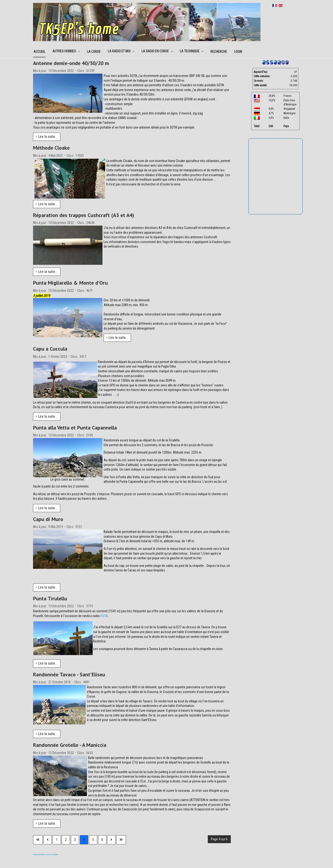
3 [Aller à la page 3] (75, 840)
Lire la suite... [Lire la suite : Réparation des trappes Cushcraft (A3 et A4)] (46, 272)
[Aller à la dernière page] (121, 840)
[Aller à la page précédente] (48, 840)
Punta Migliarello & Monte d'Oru (70, 283)
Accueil (39, 52)
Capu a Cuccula (50, 349)
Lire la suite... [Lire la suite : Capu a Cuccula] (46, 416)
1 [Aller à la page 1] (57, 840)
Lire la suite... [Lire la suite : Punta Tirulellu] (46, 663)
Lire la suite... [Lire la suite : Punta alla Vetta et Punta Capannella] (46, 508)
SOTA (104, 616)
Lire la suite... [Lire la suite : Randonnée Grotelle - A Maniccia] (46, 823)
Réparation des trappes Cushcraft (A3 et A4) (84, 215)
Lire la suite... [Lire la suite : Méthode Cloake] (46, 204)
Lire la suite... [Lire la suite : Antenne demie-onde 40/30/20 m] (46, 137)
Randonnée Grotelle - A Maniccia (70, 745)
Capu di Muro (48, 519)
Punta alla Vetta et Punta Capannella (75, 428)
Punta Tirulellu (50, 598)
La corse (94, 52)
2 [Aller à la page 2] (66, 840)
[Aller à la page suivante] (111, 840)
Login (238, 52)
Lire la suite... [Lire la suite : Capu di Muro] (46, 587)
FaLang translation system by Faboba (45, 854)
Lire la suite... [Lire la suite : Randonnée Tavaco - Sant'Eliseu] (46, 734)
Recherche (219, 52)
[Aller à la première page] (38, 840)
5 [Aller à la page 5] (93, 840)
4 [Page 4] (84, 840)
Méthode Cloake (51, 148)
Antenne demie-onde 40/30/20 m (71, 63)
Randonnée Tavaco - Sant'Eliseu (69, 674)
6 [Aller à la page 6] (102, 840)
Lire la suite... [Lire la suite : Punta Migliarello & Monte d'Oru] (117, 338)
